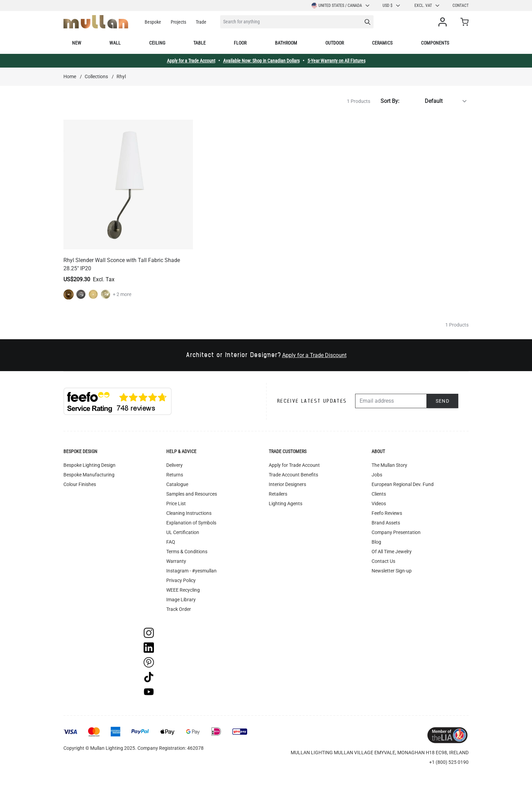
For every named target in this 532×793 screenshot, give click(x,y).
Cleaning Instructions (189, 513)
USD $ (392, 5)
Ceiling (157, 43)
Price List (176, 504)
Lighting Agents (286, 504)
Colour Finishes (80, 484)
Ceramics (382, 43)
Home (70, 76)
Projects (178, 22)
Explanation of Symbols (191, 523)
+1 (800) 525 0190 (449, 762)
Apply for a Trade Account (191, 61)
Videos (379, 504)
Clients (379, 494)
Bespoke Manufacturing (89, 475)
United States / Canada (341, 5)
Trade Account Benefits (293, 475)
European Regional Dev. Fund (403, 484)
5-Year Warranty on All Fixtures (336, 61)
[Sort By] (435, 101)
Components (435, 43)
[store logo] (96, 22)
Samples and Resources (192, 494)
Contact (461, 5)
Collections (96, 76)
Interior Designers (287, 484)
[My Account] (444, 22)
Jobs (377, 475)
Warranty (176, 561)
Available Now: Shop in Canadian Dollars (261, 61)
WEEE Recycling (183, 590)
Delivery (174, 465)
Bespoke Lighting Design (89, 465)
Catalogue (177, 484)
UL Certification (183, 532)
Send (443, 401)
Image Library (181, 600)
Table (199, 43)
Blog (376, 542)
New (77, 43)
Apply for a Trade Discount (314, 355)
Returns (175, 475)
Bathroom (286, 43)
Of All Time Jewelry (392, 552)
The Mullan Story (389, 465)
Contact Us (383, 561)
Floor (240, 43)
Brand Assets (386, 523)
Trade (201, 22)
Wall (115, 43)
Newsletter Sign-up (392, 571)
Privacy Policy (181, 580)
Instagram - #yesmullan (191, 571)
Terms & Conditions (187, 552)
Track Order (179, 609)
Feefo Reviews (387, 513)
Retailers (278, 494)
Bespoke (153, 22)
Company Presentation (396, 532)
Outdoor (335, 43)
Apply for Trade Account (294, 465)
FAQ (171, 542)
